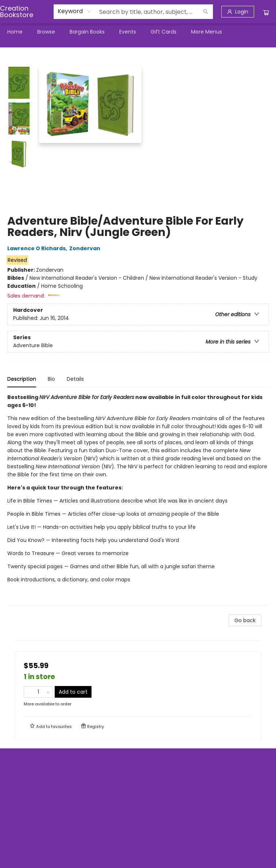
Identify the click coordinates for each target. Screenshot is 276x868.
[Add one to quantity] (48, 692)
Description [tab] (22, 379)
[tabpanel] (138, 499)
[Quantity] (38, 692)
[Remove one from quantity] (29, 692)
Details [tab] (75, 379)
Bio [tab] (51, 379)
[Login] (238, 12)
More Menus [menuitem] (207, 32)
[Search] (206, 12)
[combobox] (75, 11)
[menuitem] (15, 32)
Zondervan (86, 248)
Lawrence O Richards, (38, 248)
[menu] (138, 32)
